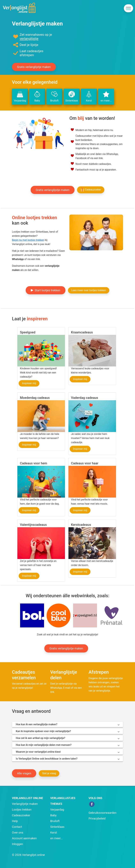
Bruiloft (54, 97)
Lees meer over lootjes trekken (89, 290)
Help (15, 821)
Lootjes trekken (22, 810)
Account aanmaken (24, 838)
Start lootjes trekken (45, 290)
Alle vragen (24, 773)
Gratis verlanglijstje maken (34, 67)
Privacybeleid (97, 818)
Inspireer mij (29, 383)
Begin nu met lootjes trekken (28, 240)
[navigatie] (128, 8)
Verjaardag (20, 97)
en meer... (106, 97)
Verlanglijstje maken (25, 804)
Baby (37, 97)
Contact (17, 827)
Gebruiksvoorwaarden (103, 813)
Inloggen (17, 844)
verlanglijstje (29, 39)
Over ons (18, 833)
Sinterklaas (72, 97)
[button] (32, 615)
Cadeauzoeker (91, 190)
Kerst (89, 97)
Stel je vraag (49, 773)
